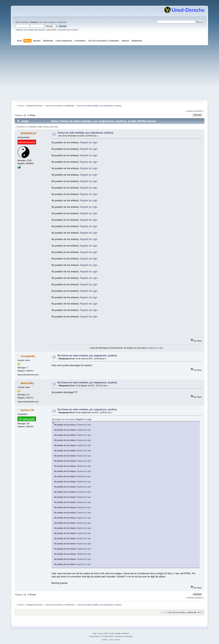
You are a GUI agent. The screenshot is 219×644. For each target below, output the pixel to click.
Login (95, 143)
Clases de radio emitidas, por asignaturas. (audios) (85, 133)
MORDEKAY (29, 133)
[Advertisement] (109, 73)
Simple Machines (122, 633)
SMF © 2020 (109, 633)
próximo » (199, 111)
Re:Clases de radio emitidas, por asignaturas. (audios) (87, 356)
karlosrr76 (27, 410)
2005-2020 (109, 636)
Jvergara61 (28, 356)
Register (84, 143)
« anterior (190, 111)
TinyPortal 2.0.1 (96, 636)
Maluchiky (27, 383)
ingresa (52, 22)
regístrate (62, 22)
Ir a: (162, 612)
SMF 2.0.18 (97, 633)
